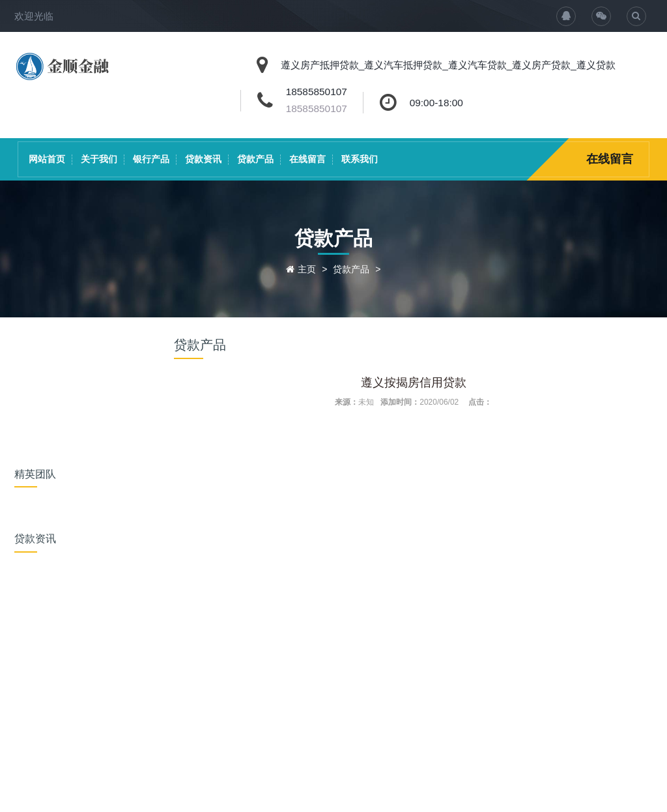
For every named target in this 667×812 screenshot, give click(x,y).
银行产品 (151, 159)
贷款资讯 (203, 159)
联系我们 (360, 159)
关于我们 (99, 159)
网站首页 (47, 159)
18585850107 (317, 109)
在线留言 (307, 159)
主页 (307, 269)
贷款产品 (255, 159)
